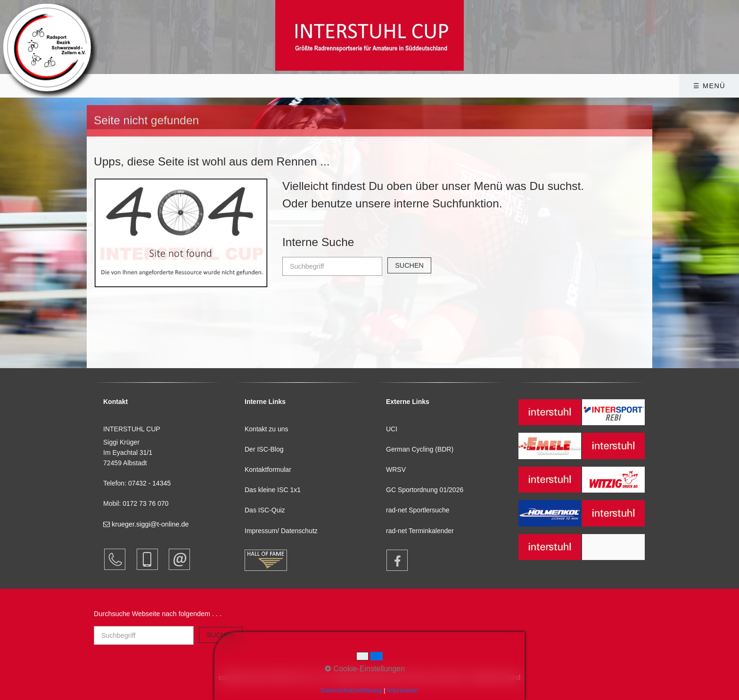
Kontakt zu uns (267, 429)
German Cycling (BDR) (420, 449)
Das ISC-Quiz (265, 510)
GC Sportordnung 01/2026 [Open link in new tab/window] (425, 490)
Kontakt (538, 86)
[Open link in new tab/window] (393, 560)
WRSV (396, 469)
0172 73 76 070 (145, 503)
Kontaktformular (268, 469)
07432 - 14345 (150, 483)
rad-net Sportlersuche (418, 510)
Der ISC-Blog (264, 449)
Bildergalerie (386, 86)
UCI (392, 429)
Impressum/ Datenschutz (281, 531)
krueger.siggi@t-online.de (146, 524)
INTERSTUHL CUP (211, 86)
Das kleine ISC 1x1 (273, 490)
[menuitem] (214, 86)
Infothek (300, 86)
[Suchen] (409, 265)
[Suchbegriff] (332, 266)
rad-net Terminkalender (420, 531)
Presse (469, 86)
